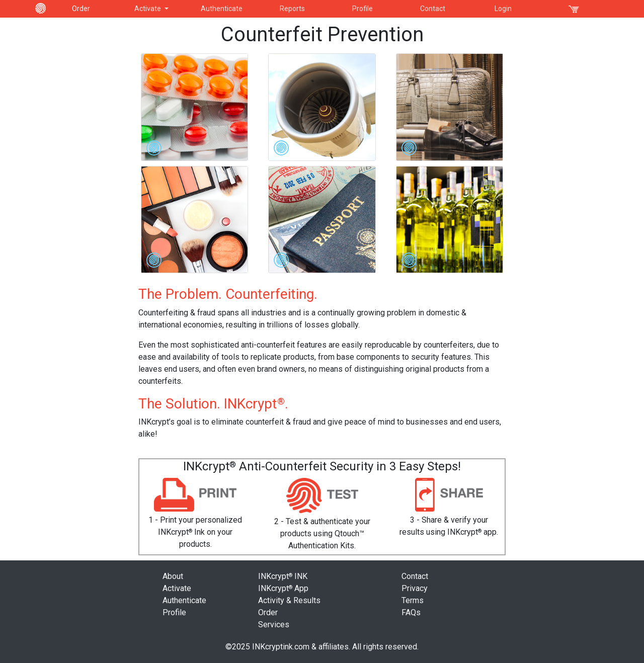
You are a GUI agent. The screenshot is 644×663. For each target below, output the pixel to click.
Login (503, 9)
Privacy (415, 588)
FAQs (411, 612)
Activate (177, 588)
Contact (433, 9)
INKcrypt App (283, 588)
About (173, 576)
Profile (363, 9)
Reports (292, 9)
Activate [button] (148, 9)
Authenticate (222, 9)
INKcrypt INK (283, 576)
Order (81, 9)
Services (274, 625)
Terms (413, 600)
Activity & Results (289, 600)
